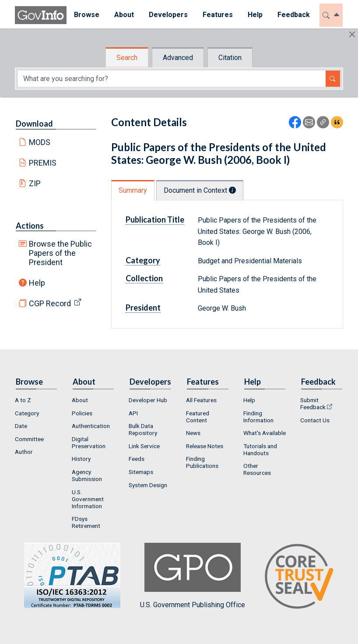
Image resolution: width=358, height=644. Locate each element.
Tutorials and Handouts (260, 449)
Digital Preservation (89, 442)
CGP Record (50, 303)
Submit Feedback (313, 403)
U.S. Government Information (88, 499)
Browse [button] (87, 15)
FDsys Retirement (86, 522)
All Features (201, 400)
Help (37, 283)
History (81, 459)
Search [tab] (127, 58)
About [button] (124, 15)
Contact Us (315, 420)
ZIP (35, 183)
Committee (29, 439)
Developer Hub (148, 400)
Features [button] (218, 15)
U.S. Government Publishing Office (193, 576)
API (133, 413)
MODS (40, 142)
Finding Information (258, 417)
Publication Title (155, 219)
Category (143, 260)
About (80, 400)
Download (34, 124)
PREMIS (43, 163)
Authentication (91, 426)
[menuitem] (87, 15)
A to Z (23, 400)
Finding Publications (202, 462)
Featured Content (198, 417)
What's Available (265, 433)
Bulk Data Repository (143, 429)
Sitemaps (141, 472)
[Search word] (172, 79)
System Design (148, 485)
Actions (30, 226)
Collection (144, 278)
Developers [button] (168, 15)
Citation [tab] (230, 58)
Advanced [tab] (178, 58)
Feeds (137, 459)
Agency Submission (87, 475)
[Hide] (352, 34)
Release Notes (205, 446)
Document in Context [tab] (200, 190)
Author (24, 452)
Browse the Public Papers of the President (60, 253)
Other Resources (257, 469)
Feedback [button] (294, 15)
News (193, 433)
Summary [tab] (133, 190)
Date (21, 426)
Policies (82, 413)
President (143, 308)
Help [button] (255, 15)
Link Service (144, 446)
